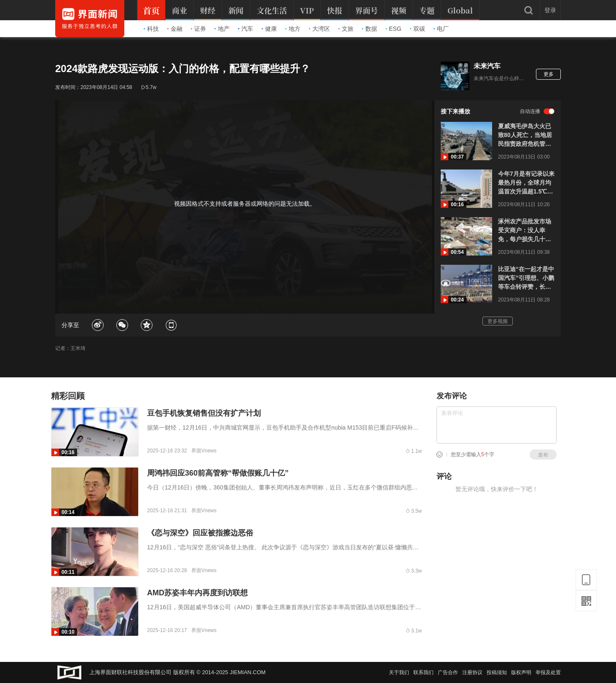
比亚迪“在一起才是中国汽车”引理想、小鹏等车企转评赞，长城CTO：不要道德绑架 (526, 278)
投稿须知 (497, 672)
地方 (293, 29)
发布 (543, 455)
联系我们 (423, 672)
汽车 (246, 29)
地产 (222, 29)
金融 (175, 29)
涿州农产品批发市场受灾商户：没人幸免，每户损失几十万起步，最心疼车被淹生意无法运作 (525, 231)
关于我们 (399, 672)
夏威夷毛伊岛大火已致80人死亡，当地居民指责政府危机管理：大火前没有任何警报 (525, 136)
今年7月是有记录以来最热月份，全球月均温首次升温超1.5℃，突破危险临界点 (526, 183)
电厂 (441, 29)
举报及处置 (548, 672)
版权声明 (521, 672)
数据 (370, 29)
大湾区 (319, 29)
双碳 (418, 29)
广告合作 (448, 672)
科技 (151, 29)
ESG (394, 29)
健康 (269, 29)
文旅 (346, 29)
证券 (198, 29)
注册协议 (472, 672)
